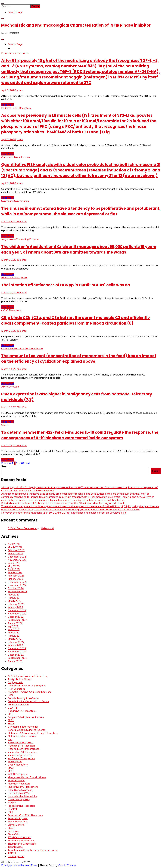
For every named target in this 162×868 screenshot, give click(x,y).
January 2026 (15, 553)
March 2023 (15, 601)
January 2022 (15, 645)
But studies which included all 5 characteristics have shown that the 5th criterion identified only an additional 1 (64, 503)
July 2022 (13, 626)
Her (10, 739)
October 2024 (16, 588)
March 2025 (15, 572)
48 (22, 463)
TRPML (12, 853)
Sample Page (15, 12)
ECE (10, 714)
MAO (11, 768)
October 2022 (16, 617)
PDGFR (12, 803)
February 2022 (16, 642)
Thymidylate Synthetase (22, 844)
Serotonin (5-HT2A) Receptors (25, 815)
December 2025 (17, 557)
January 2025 (15, 579)
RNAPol (12, 809)
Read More (8, 105)
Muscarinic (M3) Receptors (23, 787)
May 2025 (14, 566)
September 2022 (17, 620)
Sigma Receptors (17, 821)
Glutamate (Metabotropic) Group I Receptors (33, 733)
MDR (11, 771)
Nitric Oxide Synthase (20, 790)
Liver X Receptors (18, 765)
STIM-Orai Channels (19, 837)
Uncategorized (16, 856)
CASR (5, 425)
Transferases (15, 847)
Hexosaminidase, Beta (14, 277)
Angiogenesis (15, 682)
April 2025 (14, 569)
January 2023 (15, 607)
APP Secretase (10, 387)
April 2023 (14, 598)
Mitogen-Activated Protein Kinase (27, 777)
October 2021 (16, 655)
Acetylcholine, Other (19, 679)
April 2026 (14, 544)
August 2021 (15, 661)
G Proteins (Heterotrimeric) (23, 727)
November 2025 (17, 560)
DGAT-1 (12, 708)
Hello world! (48, 528)
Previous (6, 463)
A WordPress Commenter (22, 528)
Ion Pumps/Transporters (21, 758)
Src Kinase (14, 831)
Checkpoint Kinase (18, 704)
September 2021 (17, 658)
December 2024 (17, 582)
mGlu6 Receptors (11, 310)
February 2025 (16, 576)
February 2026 (16, 550)
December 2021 (17, 648)
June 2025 (14, 563)
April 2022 (14, 636)
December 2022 (17, 610)
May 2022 (14, 632)
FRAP (11, 723)
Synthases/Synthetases (15, 201)
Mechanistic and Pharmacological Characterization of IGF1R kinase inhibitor (76, 25)
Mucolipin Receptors (19, 784)
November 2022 (17, 614)
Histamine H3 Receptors (22, 746)
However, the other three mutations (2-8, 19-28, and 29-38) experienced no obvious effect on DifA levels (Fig (64, 513)
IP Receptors (15, 761)
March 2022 (15, 639)
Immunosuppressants (20, 755)
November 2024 (17, 585)
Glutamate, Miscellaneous (16, 157)
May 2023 (14, 595)
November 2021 (17, 651)
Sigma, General (16, 825)
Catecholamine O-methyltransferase (22, 348)
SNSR (11, 828)
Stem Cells (14, 834)
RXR (10, 812)
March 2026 (15, 547)
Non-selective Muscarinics (22, 796)
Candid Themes (67, 865)
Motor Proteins (16, 780)
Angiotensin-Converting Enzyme (20, 239)
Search (5, 466)
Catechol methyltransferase (23, 698)
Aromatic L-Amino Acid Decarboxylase (30, 692)
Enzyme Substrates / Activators (26, 717)
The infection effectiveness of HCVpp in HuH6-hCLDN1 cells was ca (66, 285)
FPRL (11, 720)
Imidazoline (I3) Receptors (16, 108)
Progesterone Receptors (15, 53)
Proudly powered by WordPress (20, 865)
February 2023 (16, 604)
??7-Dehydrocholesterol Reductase (28, 676)
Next (27, 463)
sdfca (20, 90)
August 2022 (15, 623)
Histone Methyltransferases (23, 749)
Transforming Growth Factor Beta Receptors (33, 850)
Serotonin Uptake (18, 818)
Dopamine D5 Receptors (22, 711)
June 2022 (14, 629)
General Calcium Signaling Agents (26, 730)
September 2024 (17, 591)
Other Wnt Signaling (19, 799)
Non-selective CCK (18, 793)
